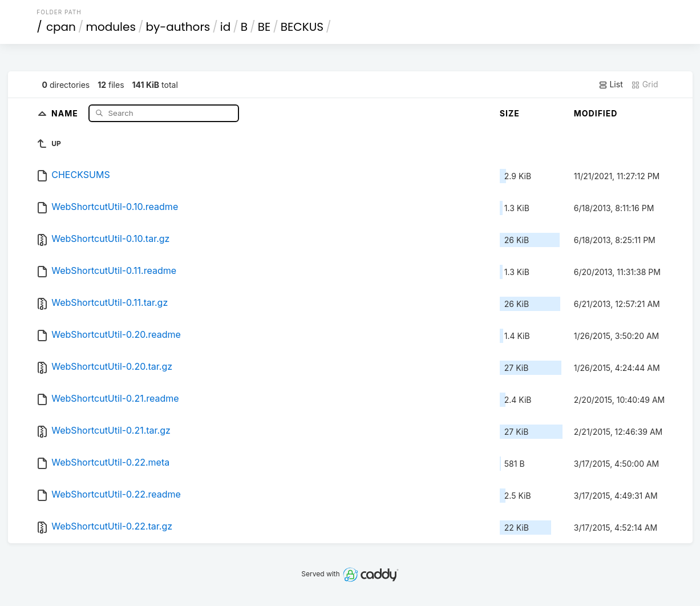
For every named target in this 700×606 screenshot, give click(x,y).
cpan (61, 27)
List (611, 84)
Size (510, 113)
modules (110, 27)
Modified (596, 113)
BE (264, 27)
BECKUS (302, 27)
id (225, 27)
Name (66, 113)
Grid (645, 84)
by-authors (178, 27)
